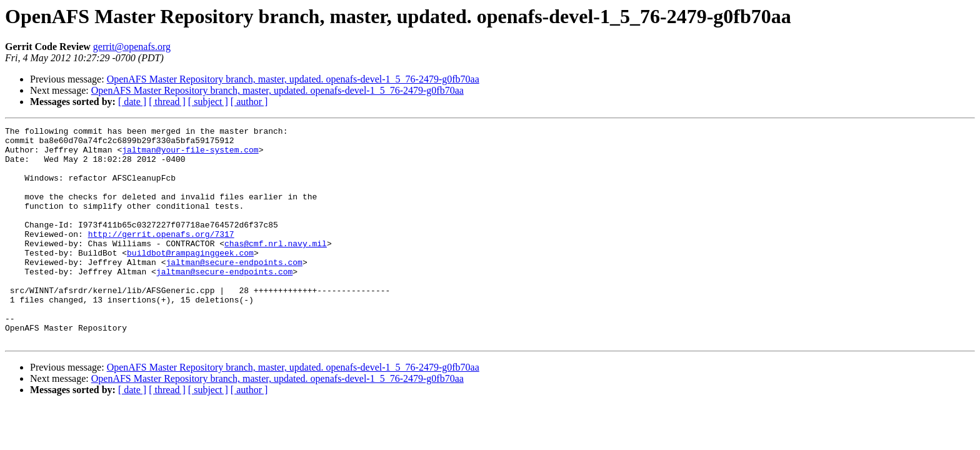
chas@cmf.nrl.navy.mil (276, 267)
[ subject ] (208, 102)
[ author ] (249, 102)
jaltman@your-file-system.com (190, 155)
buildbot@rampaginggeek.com (190, 279)
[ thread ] (167, 102)
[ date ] (132, 102)
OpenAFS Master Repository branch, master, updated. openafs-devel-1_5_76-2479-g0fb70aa (293, 79)
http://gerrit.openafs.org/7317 (161, 256)
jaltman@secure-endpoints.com (234, 290)
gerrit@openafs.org (132, 47)
